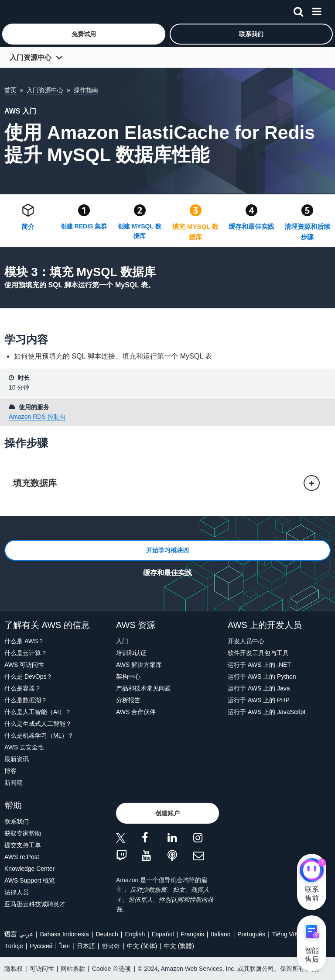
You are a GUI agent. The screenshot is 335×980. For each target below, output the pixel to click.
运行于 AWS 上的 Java (259, 688)
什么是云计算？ (26, 653)
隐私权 (14, 969)
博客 (10, 771)
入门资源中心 (31, 57)
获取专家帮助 (23, 833)
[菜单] (317, 10)
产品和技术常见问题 (144, 688)
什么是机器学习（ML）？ (39, 735)
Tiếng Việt (286, 934)
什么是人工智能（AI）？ (38, 712)
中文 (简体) (142, 946)
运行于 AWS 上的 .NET (259, 665)
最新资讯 (17, 759)
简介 (28, 226)
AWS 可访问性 (24, 665)
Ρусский (41, 946)
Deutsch (107, 934)
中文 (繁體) (179, 946)
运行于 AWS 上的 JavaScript (267, 712)
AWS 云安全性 (24, 747)
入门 (122, 641)
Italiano (221, 934)
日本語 (86, 946)
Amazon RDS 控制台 (37, 417)
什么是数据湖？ (26, 700)
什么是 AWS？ (24, 641)
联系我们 (17, 821)
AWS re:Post (22, 857)
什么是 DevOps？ (28, 676)
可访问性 (42, 969)
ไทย (65, 946)
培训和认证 (131, 653)
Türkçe (14, 946)
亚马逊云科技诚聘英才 (35, 904)
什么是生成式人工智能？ (38, 724)
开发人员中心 (246, 641)
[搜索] (298, 10)
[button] (84, 34)
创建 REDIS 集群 (84, 226)
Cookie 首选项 (111, 969)
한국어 (111, 946)
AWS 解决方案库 (139, 665)
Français (192, 934)
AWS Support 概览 (30, 880)
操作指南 (86, 90)
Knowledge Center (29, 869)
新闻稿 (14, 783)
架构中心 (128, 676)
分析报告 (128, 700)
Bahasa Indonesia (65, 934)
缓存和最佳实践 (251, 226)
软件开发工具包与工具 (258, 653)
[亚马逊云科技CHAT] (312, 871)
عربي (26, 934)
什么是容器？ (23, 688)
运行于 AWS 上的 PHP (259, 700)
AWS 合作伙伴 (136, 712)
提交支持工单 (23, 845)
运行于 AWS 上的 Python (262, 676)
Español (163, 934)
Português (251, 934)
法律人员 (17, 892)
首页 (10, 90)
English (135, 934)
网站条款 (73, 969)
